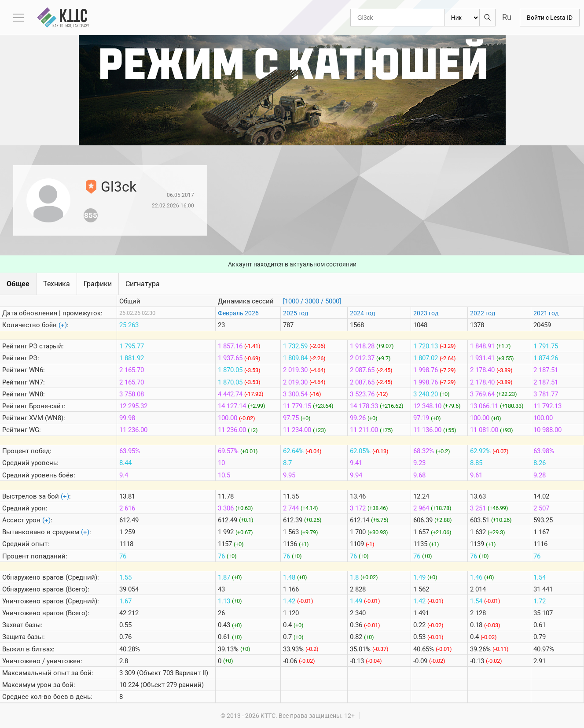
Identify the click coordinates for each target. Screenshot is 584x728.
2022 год (483, 313)
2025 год (296, 313)
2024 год (362, 313)
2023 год (426, 313)
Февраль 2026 (238, 313)
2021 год (546, 313)
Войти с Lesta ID (550, 18)
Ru (507, 17)
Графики (98, 284)
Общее (18, 284)
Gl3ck (119, 187)
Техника (57, 284)
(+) (63, 325)
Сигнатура (143, 284)
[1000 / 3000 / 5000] (312, 301)
